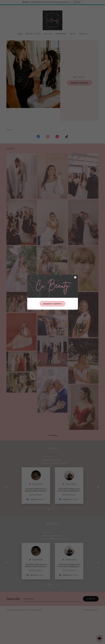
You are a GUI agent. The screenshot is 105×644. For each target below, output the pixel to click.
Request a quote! (52, 304)
